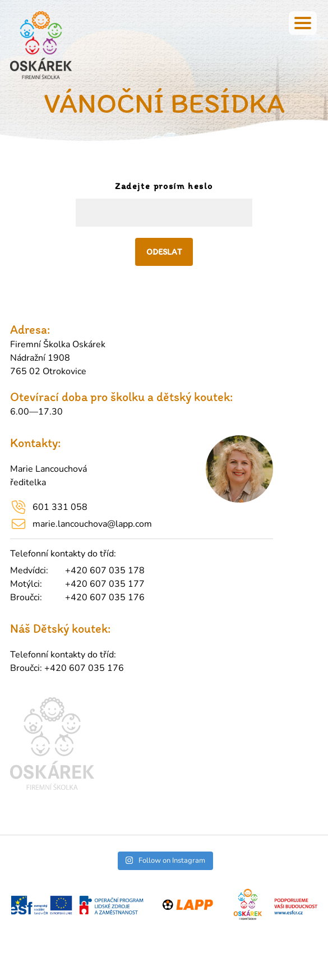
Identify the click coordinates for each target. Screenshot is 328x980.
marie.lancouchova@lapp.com (92, 524)
